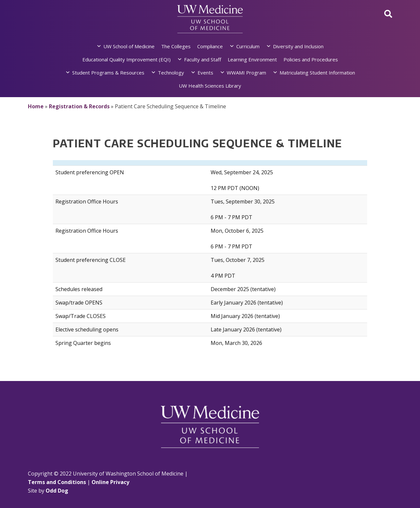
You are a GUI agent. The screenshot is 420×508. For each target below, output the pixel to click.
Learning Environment (252, 59)
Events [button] (205, 73)
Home (36, 106)
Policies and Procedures (311, 59)
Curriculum (248, 46)
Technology (171, 73)
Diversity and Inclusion (298, 46)
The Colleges (176, 46)
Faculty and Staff (203, 59)
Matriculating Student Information (317, 73)
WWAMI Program (246, 73)
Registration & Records (79, 106)
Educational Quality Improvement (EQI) (126, 59)
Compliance (210, 46)
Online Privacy (110, 482)
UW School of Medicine (129, 46)
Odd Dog (57, 491)
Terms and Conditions (57, 482)
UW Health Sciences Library (210, 86)
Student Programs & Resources (108, 73)
